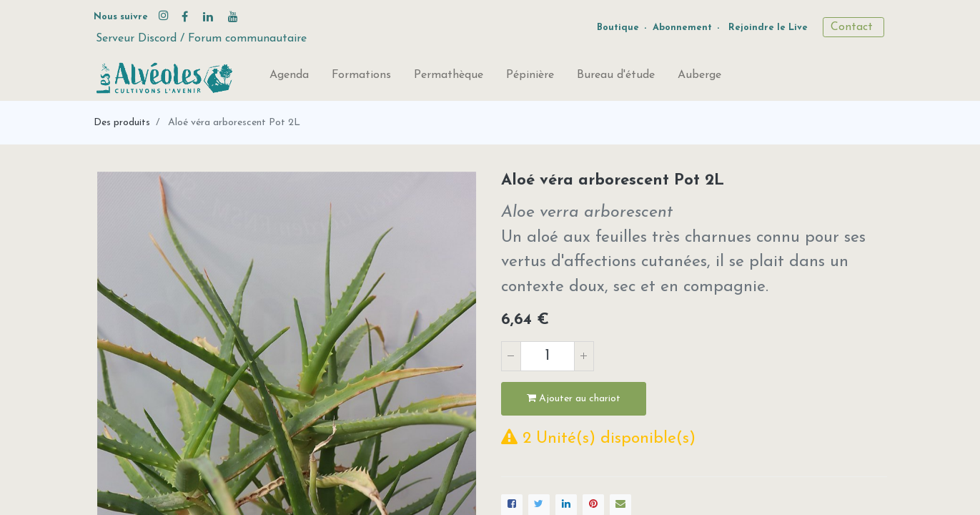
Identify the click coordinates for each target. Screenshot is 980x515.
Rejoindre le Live (768, 28)
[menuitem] (289, 78)
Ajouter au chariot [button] (574, 398)
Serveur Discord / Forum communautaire (201, 39)
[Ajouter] (584, 356)
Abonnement (682, 28)
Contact (853, 27)
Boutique (618, 28)
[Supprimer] (511, 356)
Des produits (122, 123)
